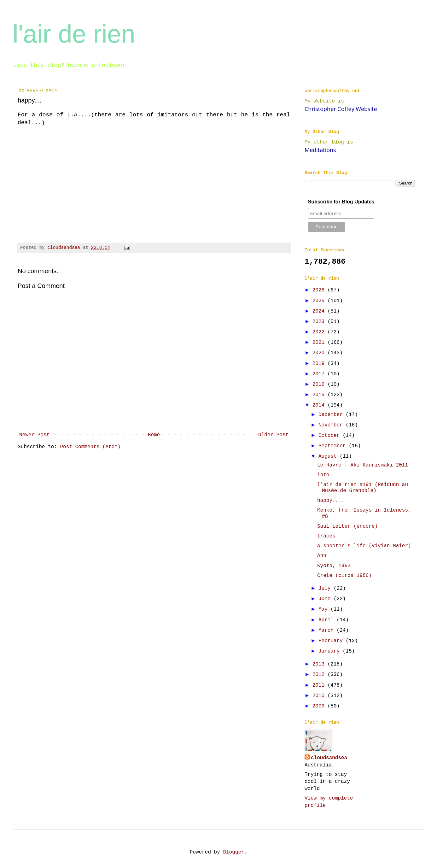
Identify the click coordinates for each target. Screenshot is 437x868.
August (329, 456)
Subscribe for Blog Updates (341, 202)
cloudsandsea (329, 758)
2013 (320, 664)
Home (154, 435)
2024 (320, 311)
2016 (320, 384)
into (323, 475)
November (332, 425)
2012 (320, 675)
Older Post (273, 435)
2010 (320, 696)
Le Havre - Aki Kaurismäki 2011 (363, 465)
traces (326, 536)
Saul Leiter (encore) (347, 526)
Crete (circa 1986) (344, 576)
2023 (320, 322)
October (331, 436)
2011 (320, 685)
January (331, 651)
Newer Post (34, 435)
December (332, 415)
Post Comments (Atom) (90, 447)
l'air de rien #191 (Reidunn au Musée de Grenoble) (363, 488)
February (332, 641)
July (326, 589)
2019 (320, 364)
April (328, 620)
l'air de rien (74, 34)
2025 (320, 301)
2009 (320, 706)
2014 (320, 405)
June (326, 599)
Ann (322, 556)
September (334, 446)
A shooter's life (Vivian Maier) (364, 546)
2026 (320, 290)
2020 (320, 353)
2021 (320, 343)
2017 (320, 374)
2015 (320, 395)
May (324, 609)
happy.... (331, 501)
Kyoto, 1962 (334, 566)
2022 (320, 332)
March (328, 630)
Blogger (233, 852)
